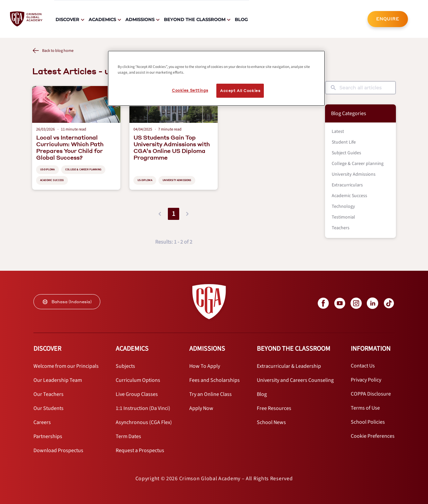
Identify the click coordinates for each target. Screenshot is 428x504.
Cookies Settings (190, 90)
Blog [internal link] (241, 19)
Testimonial (343, 217)
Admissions (140, 19)
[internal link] (388, 19)
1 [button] (174, 214)
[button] (160, 214)
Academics (102, 19)
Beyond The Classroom (195, 19)
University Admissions (354, 174)
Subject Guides (346, 153)
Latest (338, 132)
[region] (216, 78)
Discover (67, 19)
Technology (343, 206)
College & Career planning (358, 164)
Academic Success (349, 196)
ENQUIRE (388, 19)
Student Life (344, 142)
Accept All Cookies (240, 91)
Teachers (341, 228)
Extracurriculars (347, 185)
